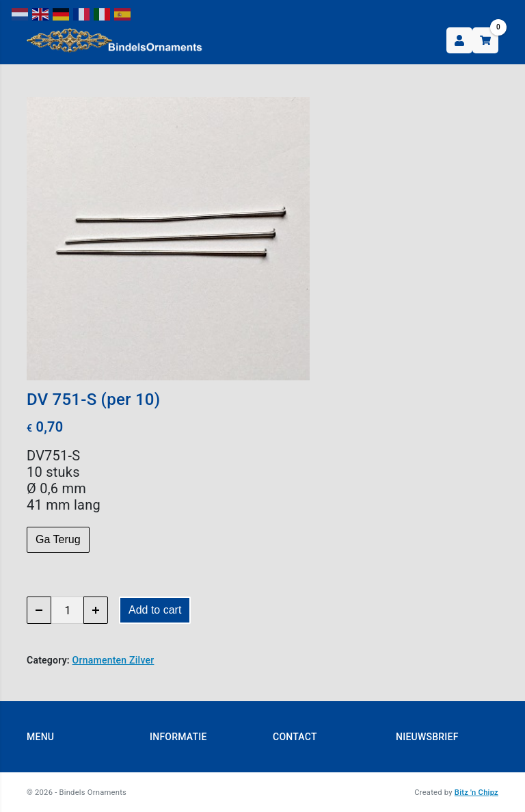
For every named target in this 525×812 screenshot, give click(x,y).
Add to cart (155, 610)
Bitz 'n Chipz (476, 793)
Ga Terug (58, 539)
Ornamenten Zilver (113, 660)
